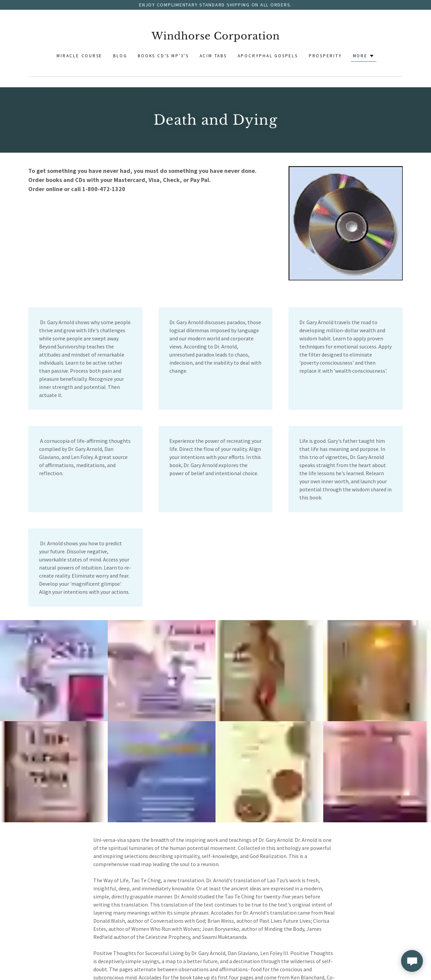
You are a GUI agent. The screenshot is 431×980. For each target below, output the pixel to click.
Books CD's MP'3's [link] (163, 56)
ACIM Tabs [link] (213, 56)
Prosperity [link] (325, 56)
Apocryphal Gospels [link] (268, 56)
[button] (364, 56)
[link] (216, 38)
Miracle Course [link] (79, 56)
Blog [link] (120, 56)
